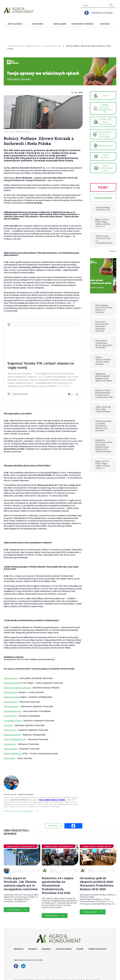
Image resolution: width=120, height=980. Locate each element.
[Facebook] (73, 823)
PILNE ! (103, 182)
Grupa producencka (13, 751)
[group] (60, 69)
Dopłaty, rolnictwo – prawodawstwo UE (40, 46)
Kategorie (38, 24)
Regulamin (60, 24)
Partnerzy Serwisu (83, 24)
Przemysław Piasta (12, 718)
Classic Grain (10, 727)
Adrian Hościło (11, 676)
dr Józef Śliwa (10, 713)
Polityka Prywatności (97, 946)
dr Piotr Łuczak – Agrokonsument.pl (18, 868)
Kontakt (105, 24)
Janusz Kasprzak (12, 694)
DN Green (8, 723)
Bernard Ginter (11, 699)
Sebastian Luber (11, 704)
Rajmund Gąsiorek (12, 732)
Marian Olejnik (11, 690)
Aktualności (15, 24)
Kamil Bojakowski (12, 708)
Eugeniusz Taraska (12, 680)
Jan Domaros (10, 741)
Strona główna (13, 46)
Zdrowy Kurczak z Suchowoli (17, 685)
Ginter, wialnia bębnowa (15, 737)
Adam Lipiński (10, 746)
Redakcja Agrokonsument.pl (56, 868)
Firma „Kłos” (10, 756)
